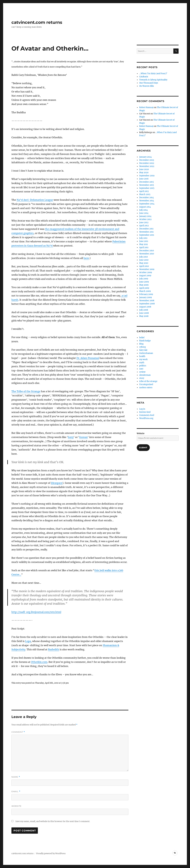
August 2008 (145, 307)
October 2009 (146, 272)
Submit (143, 448)
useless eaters (146, 388)
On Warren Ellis (147, 86)
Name (16, 777)
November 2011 (146, 232)
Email (16, 792)
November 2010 (147, 254)
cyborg (142, 347)
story (142, 378)
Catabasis (144, 77)
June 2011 (144, 241)
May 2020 (144, 173)
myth (142, 363)
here (86, 258)
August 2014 (145, 207)
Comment (18, 732)
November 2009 (147, 269)
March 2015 (145, 194)
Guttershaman (146, 353)
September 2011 (147, 235)
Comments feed (147, 415)
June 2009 (144, 282)
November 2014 (147, 201)
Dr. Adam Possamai (88, 358)
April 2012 (144, 226)
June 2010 (144, 260)
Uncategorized (146, 384)
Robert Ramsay (146, 107)
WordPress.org (146, 418)
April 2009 (144, 288)
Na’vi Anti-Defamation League (35, 200)
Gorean (83, 437)
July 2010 (143, 257)
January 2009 (146, 297)
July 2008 (144, 310)
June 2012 (144, 223)
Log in (142, 409)
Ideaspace (57, 483)
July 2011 (143, 238)
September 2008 (147, 304)
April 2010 (144, 266)
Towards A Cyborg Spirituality (153, 80)
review (142, 372)
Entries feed (145, 412)
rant (141, 369)
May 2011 (144, 244)
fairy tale (143, 350)
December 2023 (147, 160)
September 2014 (147, 204)
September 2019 (147, 176)
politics (143, 366)
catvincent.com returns (37, 22)
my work (143, 359)
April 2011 (144, 247)
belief (142, 338)
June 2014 (144, 213)
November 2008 (147, 301)
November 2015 (147, 185)
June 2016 (144, 179)
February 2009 (146, 294)
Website (16, 806)
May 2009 (144, 285)
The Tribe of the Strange (26, 391)
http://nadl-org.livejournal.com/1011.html (36, 612)
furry (71, 437)
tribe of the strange (148, 381)
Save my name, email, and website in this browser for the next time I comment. (53, 821)
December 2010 (147, 251)
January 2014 (145, 216)
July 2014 (143, 210)
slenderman (145, 375)
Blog (141, 344)
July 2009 (144, 279)
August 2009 (145, 276)
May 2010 (144, 263)
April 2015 (144, 191)
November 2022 (147, 166)
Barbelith (54, 649)
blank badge (145, 341)
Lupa (28, 641)
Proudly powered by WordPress (51, 854)
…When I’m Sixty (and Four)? (153, 74)
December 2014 (147, 198)
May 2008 (144, 316)
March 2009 (145, 291)
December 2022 (147, 163)
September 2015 (147, 188)
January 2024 (145, 157)
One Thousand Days (149, 83)
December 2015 (147, 182)
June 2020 (144, 169)
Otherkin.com (39, 662)
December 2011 (146, 229)
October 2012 (145, 219)
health (142, 356)
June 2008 (144, 313)
